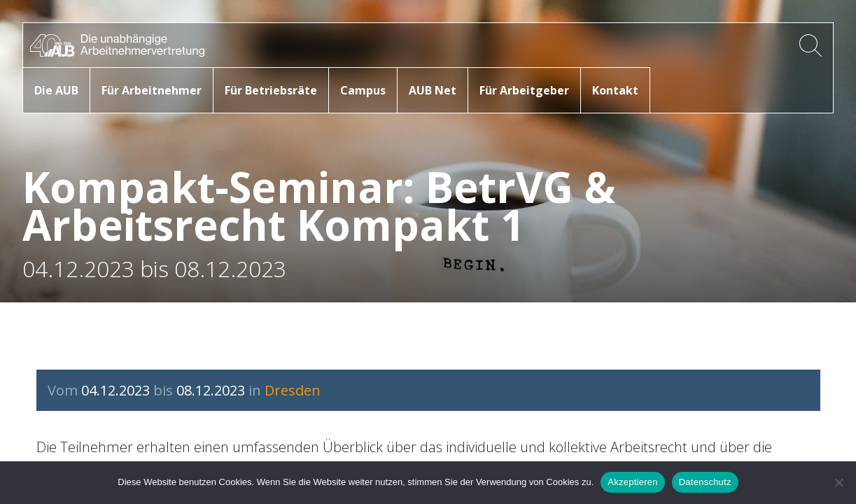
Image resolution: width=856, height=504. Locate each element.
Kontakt (615, 90)
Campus (363, 90)
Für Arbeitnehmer (152, 90)
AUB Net (433, 90)
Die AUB (56, 90)
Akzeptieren (632, 482)
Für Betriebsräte (271, 90)
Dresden (293, 390)
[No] (839, 482)
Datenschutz (705, 482)
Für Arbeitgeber (524, 90)
